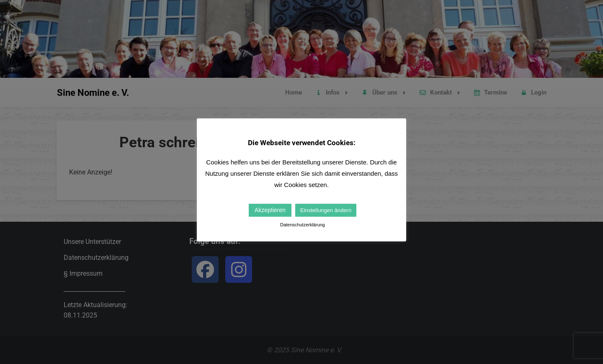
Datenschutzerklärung (303, 225)
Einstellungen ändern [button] (326, 210)
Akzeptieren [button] (270, 210)
